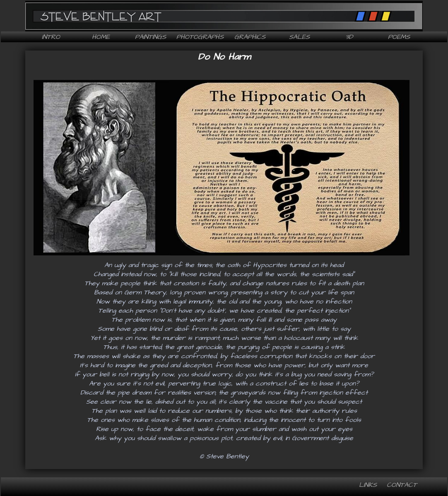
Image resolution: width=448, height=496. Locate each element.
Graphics (250, 37)
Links (368, 485)
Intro (51, 37)
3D (349, 37)
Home (101, 37)
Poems (399, 37)
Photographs (200, 37)
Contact (402, 485)
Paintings (151, 37)
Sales (299, 37)
